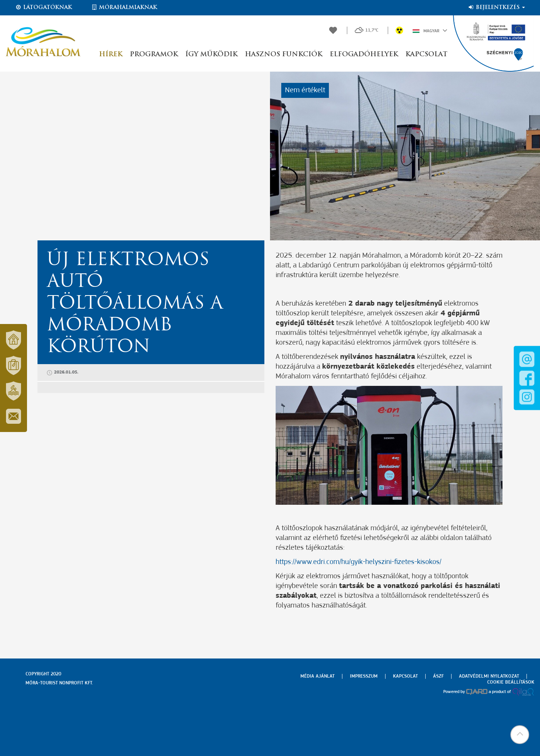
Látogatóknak (43, 7)
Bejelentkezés (496, 7)
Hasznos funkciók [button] (283, 55)
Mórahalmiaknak (124, 7)
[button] (519, 735)
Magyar (430, 30)
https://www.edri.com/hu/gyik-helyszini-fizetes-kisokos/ (358, 562)
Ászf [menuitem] (438, 676)
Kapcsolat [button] (426, 55)
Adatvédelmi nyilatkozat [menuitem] (489, 676)
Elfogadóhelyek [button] (364, 55)
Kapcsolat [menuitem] (405, 676)
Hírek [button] (111, 55)
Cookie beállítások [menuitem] (511, 682)
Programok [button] (154, 55)
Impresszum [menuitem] (364, 676)
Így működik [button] (211, 55)
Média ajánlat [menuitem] (317, 676)
